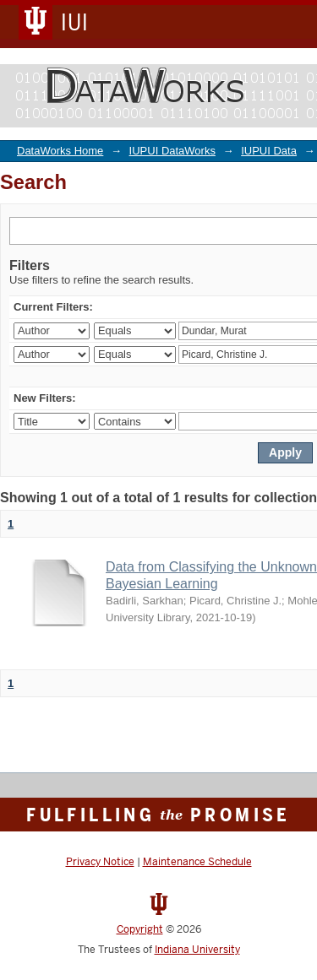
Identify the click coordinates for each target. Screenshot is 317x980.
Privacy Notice (100, 862)
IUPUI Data (269, 151)
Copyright (140, 929)
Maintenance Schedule (197, 862)
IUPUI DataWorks (172, 151)
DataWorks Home (60, 151)
